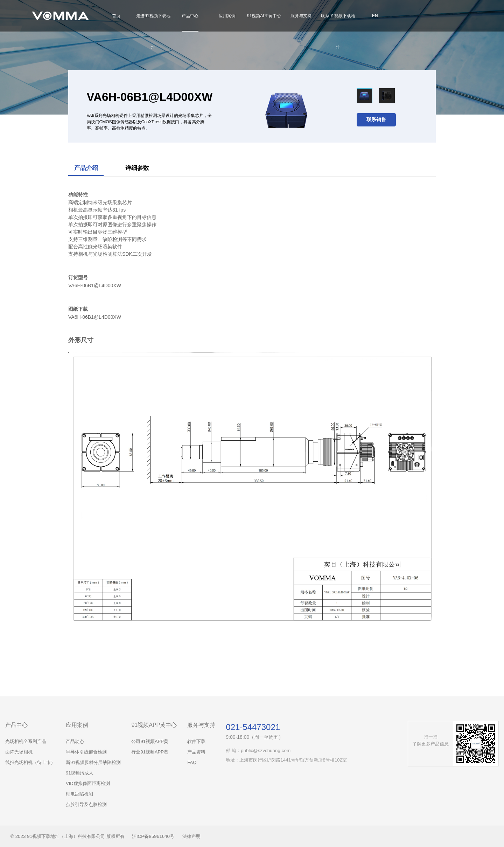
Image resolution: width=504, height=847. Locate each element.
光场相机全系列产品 (26, 741)
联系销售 (376, 120)
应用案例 (227, 16)
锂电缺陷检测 (79, 794)
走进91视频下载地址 (153, 32)
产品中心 (190, 16)
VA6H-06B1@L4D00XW (95, 317)
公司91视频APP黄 (150, 741)
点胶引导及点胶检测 (86, 804)
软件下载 (196, 741)
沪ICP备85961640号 (153, 836)
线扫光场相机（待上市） (30, 762)
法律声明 (191, 836)
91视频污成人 (80, 773)
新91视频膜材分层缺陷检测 (93, 762)
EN (375, 16)
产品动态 (75, 741)
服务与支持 (301, 16)
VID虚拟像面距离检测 (88, 783)
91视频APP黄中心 (264, 16)
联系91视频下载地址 (338, 32)
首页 (116, 16)
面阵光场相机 (19, 752)
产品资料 (196, 752)
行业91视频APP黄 (150, 752)
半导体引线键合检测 (86, 752)
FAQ (192, 762)
